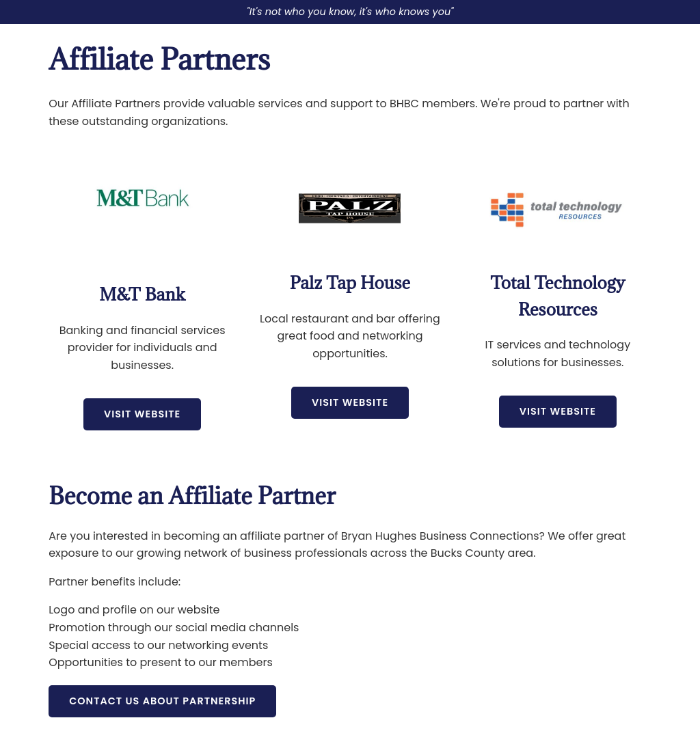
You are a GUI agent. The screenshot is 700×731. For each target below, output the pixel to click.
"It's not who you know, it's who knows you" (350, 12)
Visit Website (142, 414)
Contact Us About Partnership (162, 701)
